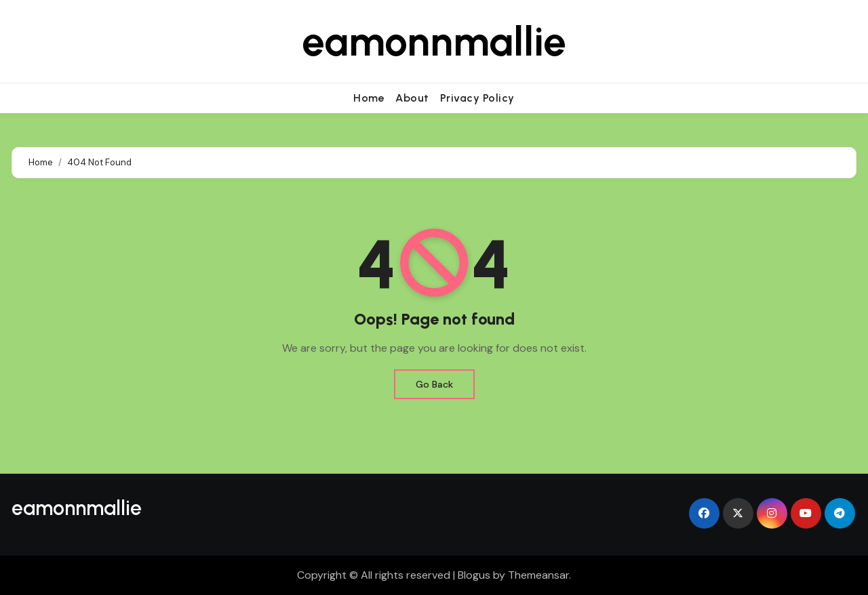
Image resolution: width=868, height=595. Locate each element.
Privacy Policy (477, 98)
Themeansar (538, 575)
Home (369, 98)
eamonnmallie (434, 41)
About (412, 98)
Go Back (434, 384)
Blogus (474, 575)
